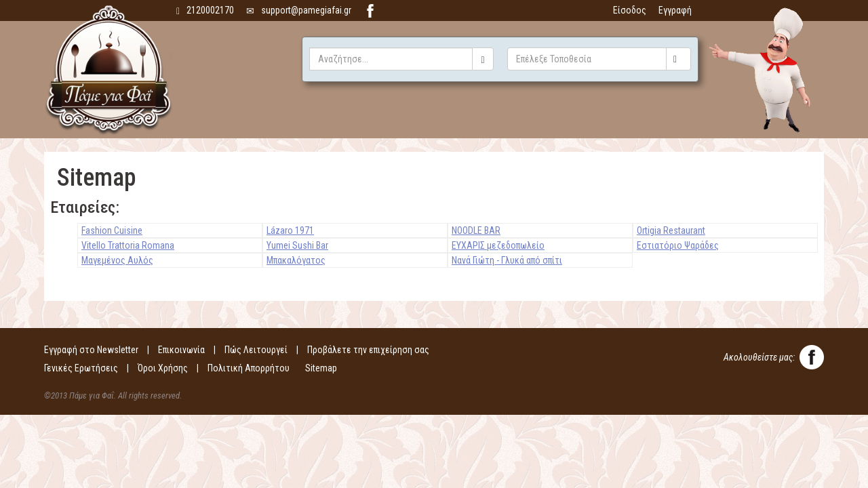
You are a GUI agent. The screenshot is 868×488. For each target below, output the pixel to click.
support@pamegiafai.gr (299, 10)
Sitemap (321, 368)
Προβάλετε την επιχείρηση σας (368, 350)
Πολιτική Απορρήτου (249, 368)
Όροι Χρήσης (163, 368)
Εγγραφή (675, 10)
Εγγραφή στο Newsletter (91, 350)
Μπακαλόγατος (296, 260)
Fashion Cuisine (112, 230)
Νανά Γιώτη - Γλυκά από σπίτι (507, 260)
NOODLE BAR (476, 230)
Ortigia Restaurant (671, 230)
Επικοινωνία (181, 350)
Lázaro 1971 (290, 230)
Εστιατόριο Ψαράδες (678, 245)
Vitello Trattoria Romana (128, 245)
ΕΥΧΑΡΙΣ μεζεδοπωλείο (498, 245)
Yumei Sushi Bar (297, 245)
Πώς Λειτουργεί (256, 350)
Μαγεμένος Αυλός (117, 260)
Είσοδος (630, 10)
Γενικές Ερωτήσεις (81, 368)
